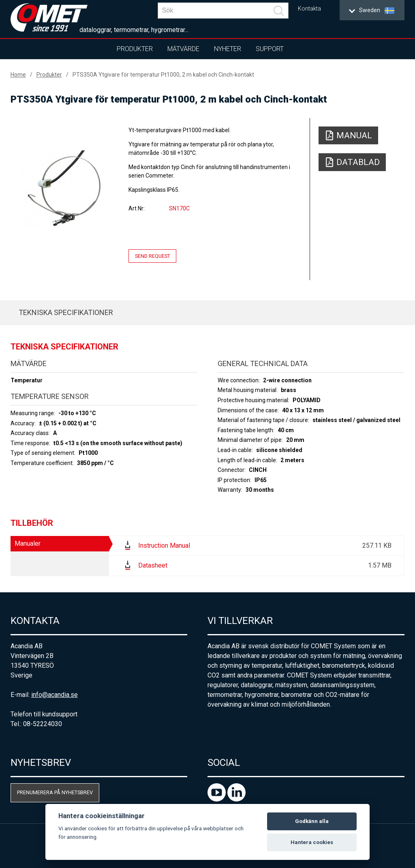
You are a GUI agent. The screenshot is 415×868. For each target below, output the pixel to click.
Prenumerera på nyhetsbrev (55, 792)
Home (18, 75)
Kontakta (309, 9)
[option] (64, 189)
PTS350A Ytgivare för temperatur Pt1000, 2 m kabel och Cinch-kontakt (163, 75)
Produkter (135, 49)
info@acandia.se (55, 695)
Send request (153, 256)
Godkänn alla (312, 821)
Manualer (28, 543)
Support (270, 49)
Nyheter (228, 49)
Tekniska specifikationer (66, 312)
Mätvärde (183, 49)
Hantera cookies (312, 842)
